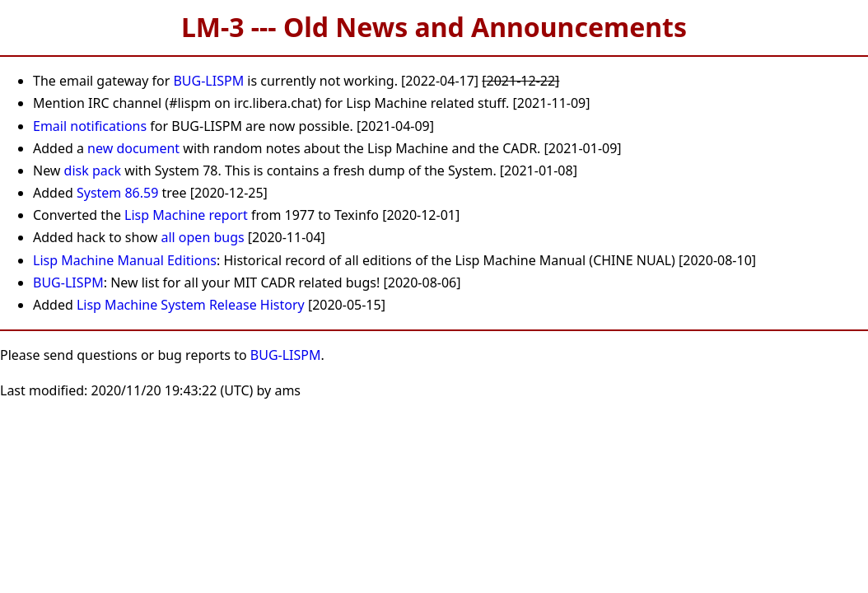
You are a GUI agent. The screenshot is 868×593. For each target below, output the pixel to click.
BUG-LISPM (208, 81)
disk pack (93, 170)
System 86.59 (117, 193)
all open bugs (202, 237)
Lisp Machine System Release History (191, 305)
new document (133, 148)
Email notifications (90, 126)
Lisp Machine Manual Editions (125, 260)
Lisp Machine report (186, 215)
